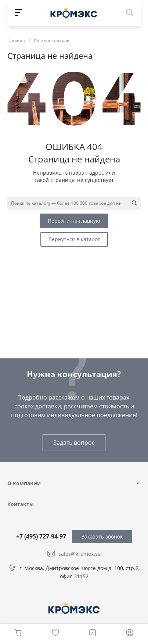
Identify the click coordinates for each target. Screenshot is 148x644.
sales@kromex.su (80, 554)
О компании (24, 483)
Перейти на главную (74, 221)
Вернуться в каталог (74, 239)
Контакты (21, 504)
